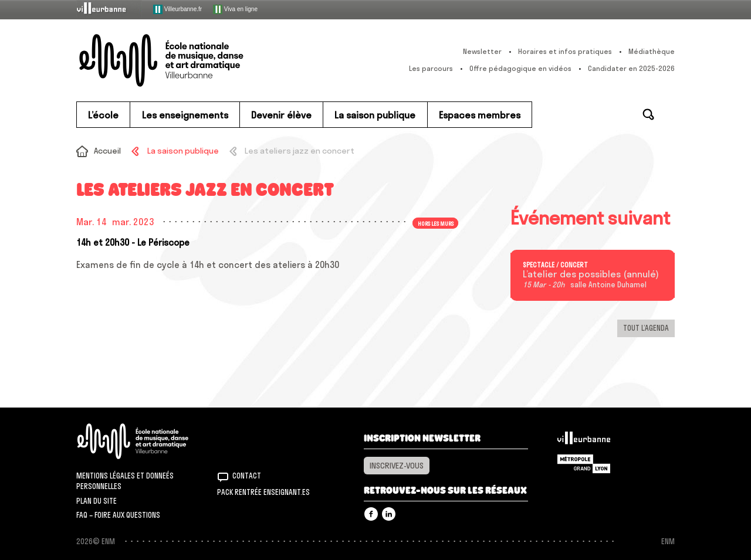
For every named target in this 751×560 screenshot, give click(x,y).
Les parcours (431, 68)
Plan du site (97, 501)
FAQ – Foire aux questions (118, 515)
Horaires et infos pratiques (565, 51)
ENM (148, 441)
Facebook (371, 514)
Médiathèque (652, 51)
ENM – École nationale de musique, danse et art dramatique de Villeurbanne (185, 60)
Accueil (107, 151)
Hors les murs (436, 223)
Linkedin (389, 514)
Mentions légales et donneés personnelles (125, 481)
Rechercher (648, 114)
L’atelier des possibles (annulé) (591, 274)
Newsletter (482, 51)
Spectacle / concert (555, 265)
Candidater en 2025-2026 (631, 68)
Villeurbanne (584, 441)
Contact (247, 476)
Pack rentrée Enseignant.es (263, 492)
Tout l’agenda (646, 328)
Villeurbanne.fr (177, 9)
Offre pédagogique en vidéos (520, 68)
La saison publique (183, 151)
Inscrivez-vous (397, 466)
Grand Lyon (584, 464)
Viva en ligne (235, 9)
